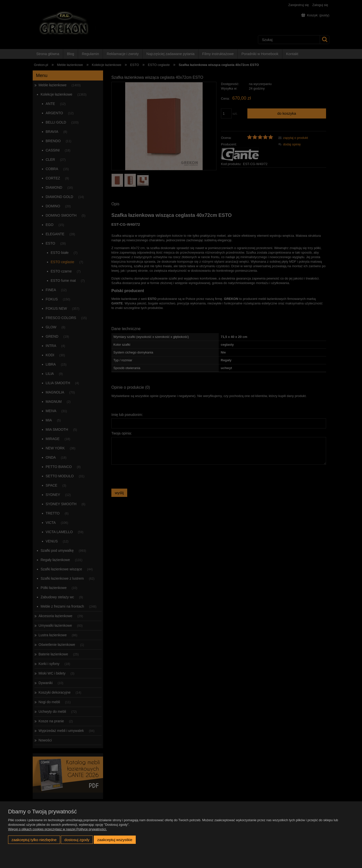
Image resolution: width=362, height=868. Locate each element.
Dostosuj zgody (77, 840)
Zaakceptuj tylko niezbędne (34, 840)
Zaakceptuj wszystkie (115, 840)
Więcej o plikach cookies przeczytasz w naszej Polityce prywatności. (57, 829)
